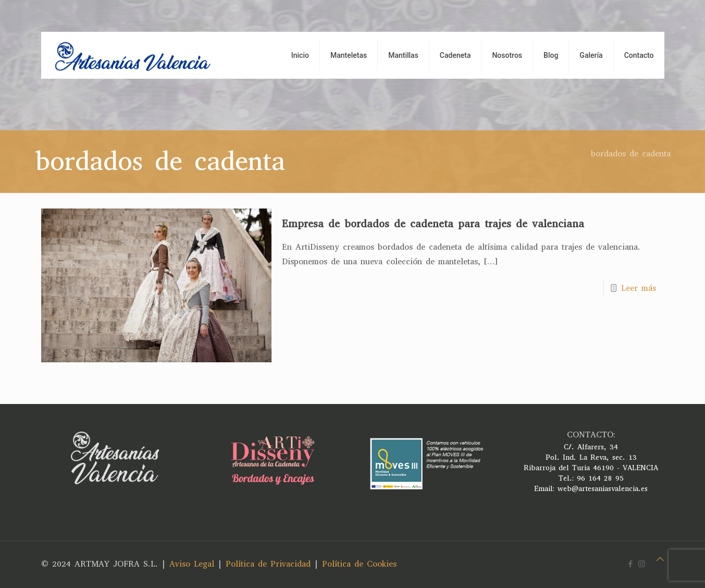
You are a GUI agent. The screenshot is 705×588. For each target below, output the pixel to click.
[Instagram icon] (642, 564)
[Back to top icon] (660, 559)
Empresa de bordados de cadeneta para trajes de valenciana (433, 224)
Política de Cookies (359, 564)
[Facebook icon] (631, 564)
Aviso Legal (192, 564)
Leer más (639, 288)
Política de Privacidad (268, 564)
